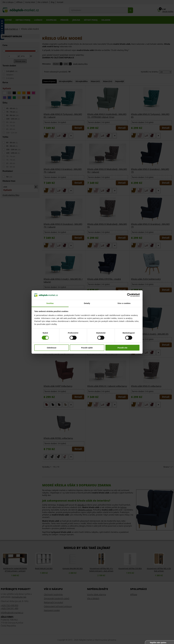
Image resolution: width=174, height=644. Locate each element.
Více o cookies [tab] (124, 303)
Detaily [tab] (87, 303)
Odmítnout (52, 348)
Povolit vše (122, 348)
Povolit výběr (87, 348)
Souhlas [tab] (50, 303)
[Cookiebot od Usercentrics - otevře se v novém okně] (129, 295)
